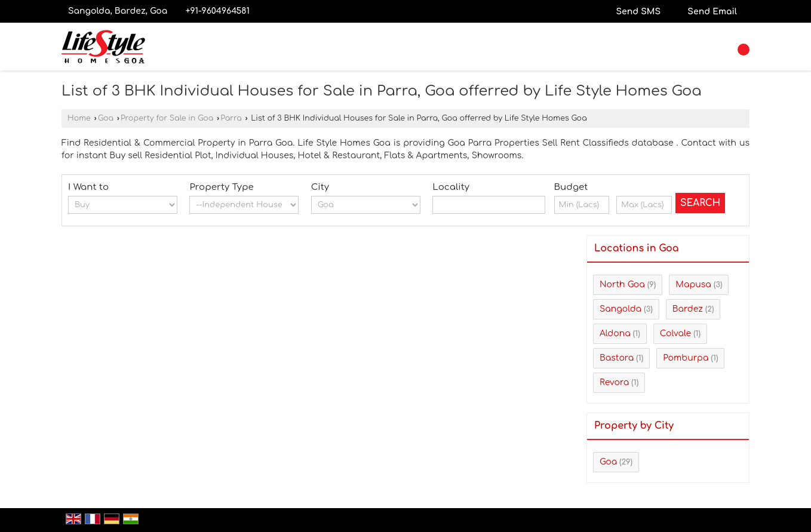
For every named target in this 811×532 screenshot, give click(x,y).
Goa (106, 118)
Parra (231, 118)
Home (79, 118)
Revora (614, 382)
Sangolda (620, 309)
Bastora (617, 358)
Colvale (675, 333)
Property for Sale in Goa (167, 118)
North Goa (622, 285)
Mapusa (693, 285)
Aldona (615, 333)
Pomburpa (686, 358)
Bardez (688, 309)
